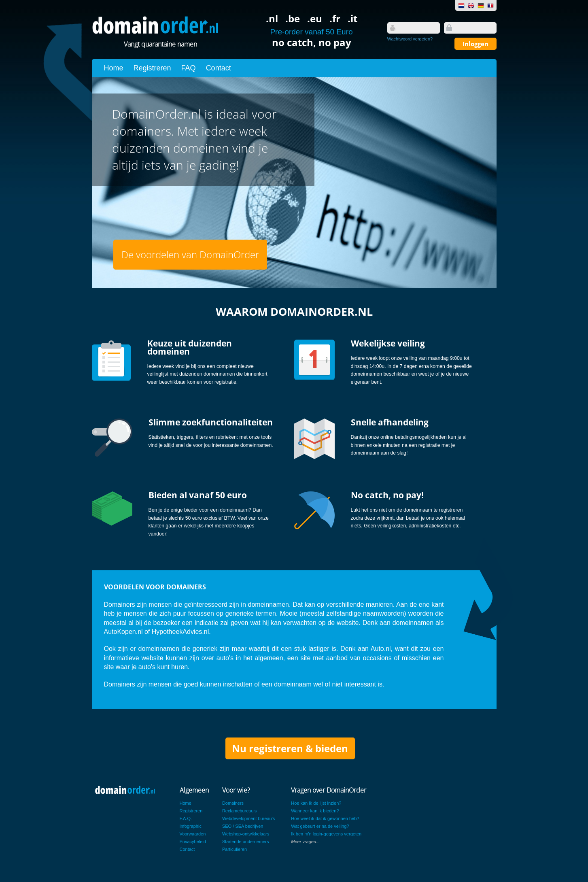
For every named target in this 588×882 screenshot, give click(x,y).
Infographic (191, 826)
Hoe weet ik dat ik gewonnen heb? (325, 818)
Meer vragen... (305, 842)
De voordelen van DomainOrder (190, 254)
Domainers (233, 803)
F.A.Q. (186, 818)
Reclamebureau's (239, 811)
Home (114, 68)
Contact (219, 68)
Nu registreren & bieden (290, 748)
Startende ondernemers (246, 842)
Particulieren (235, 849)
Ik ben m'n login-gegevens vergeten (326, 834)
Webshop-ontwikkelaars (246, 834)
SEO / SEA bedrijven (243, 826)
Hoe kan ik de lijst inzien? (316, 803)
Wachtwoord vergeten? (410, 39)
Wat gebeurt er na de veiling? (320, 826)
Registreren (152, 68)
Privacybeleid (193, 842)
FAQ (189, 68)
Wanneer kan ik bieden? (315, 811)
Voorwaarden (193, 834)
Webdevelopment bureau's (248, 818)
